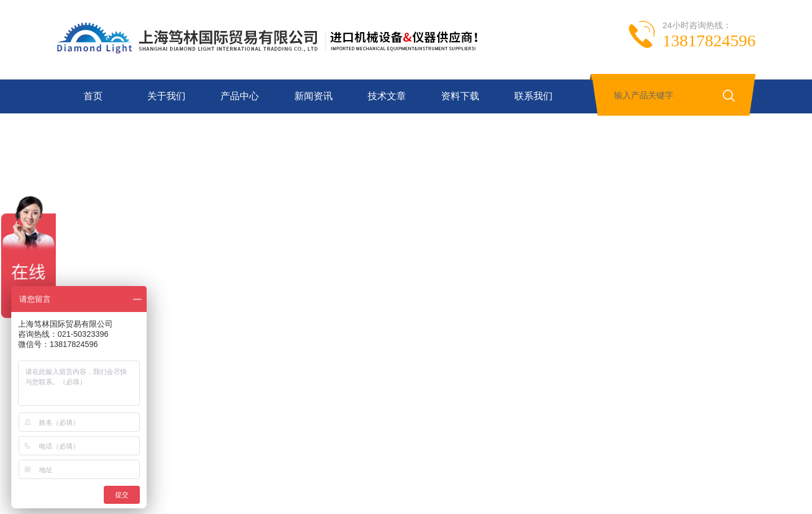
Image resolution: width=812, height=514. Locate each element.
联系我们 (533, 96)
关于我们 (166, 96)
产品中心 (240, 96)
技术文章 (387, 96)
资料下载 (460, 96)
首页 (93, 96)
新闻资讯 (314, 96)
